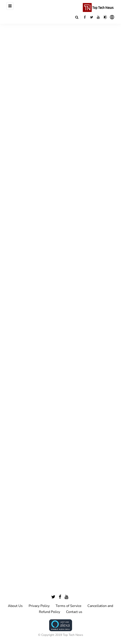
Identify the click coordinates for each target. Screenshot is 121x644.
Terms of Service (69, 606)
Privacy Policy (39, 606)
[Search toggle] (77, 17)
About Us (15, 606)
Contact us (74, 612)
